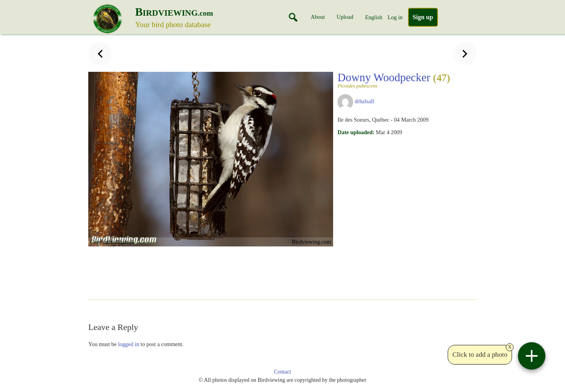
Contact (282, 372)
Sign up (423, 17)
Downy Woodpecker (394, 80)
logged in (129, 344)
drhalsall (365, 101)
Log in (395, 17)
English (374, 17)
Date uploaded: (356, 132)
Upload (345, 17)
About (318, 17)
